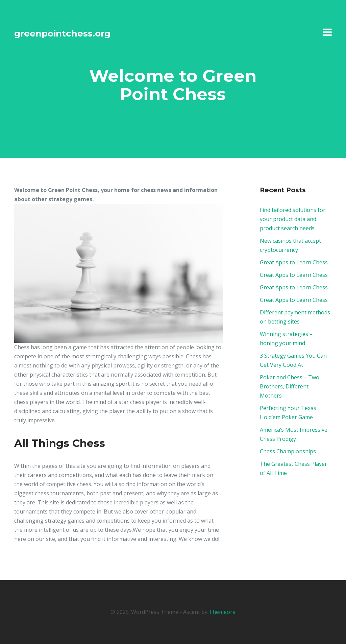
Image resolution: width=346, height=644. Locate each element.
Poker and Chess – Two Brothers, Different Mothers (290, 386)
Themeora (222, 612)
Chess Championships (288, 451)
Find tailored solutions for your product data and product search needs (293, 219)
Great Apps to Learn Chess (294, 262)
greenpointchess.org (62, 33)
